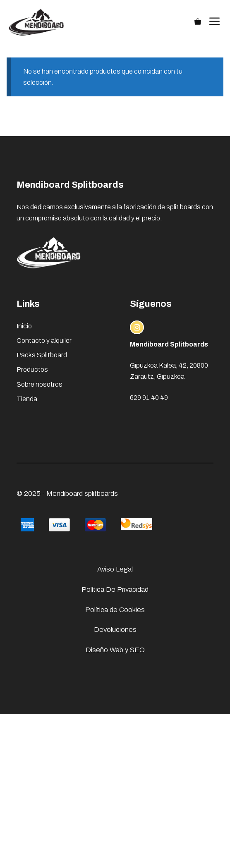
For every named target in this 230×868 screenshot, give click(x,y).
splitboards (101, 494)
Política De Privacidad (115, 589)
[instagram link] (137, 328)
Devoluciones (115, 630)
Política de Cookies (115, 610)
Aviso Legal (115, 569)
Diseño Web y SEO (115, 650)
